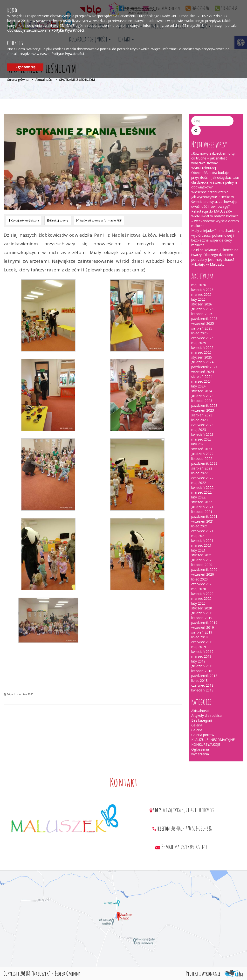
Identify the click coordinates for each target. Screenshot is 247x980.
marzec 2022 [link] (201, 492)
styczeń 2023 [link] (202, 449)
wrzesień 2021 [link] (203, 521)
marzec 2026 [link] (201, 294)
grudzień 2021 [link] (202, 507)
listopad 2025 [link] (202, 314)
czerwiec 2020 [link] (202, 584)
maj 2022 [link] (199, 483)
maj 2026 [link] (199, 285)
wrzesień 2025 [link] (203, 323)
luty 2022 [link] (198, 497)
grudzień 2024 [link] (202, 362)
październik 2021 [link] (204, 516)
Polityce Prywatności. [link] (68, 54)
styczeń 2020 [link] (202, 608)
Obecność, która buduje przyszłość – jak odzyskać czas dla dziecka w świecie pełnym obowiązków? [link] (215, 180)
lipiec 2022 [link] (199, 473)
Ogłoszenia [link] (200, 749)
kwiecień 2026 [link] (202, 290)
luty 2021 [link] (198, 550)
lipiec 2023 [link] (199, 420)
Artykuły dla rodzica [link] (206, 715)
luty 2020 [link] (198, 603)
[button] (196, 131)
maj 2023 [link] (199, 430)
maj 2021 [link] (199, 536)
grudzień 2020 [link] (202, 560)
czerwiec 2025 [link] (202, 338)
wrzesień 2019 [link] (203, 627)
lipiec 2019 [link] (199, 637)
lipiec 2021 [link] (199, 526)
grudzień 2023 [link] (202, 396)
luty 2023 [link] (198, 444)
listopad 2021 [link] (202, 512)
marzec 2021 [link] (201, 545)
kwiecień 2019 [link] (202, 652)
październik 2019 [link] (204, 623)
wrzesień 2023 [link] (203, 410)
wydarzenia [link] (200, 754)
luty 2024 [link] (198, 386)
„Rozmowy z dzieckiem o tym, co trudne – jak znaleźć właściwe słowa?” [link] (215, 158)
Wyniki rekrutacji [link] (204, 168)
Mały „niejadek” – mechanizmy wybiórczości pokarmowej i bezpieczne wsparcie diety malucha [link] (215, 238)
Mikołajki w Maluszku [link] (208, 264)
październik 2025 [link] (204, 319)
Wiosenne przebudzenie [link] (210, 192)
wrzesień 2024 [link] (203, 372)
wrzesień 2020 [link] (203, 574)
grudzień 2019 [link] (202, 613)
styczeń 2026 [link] (202, 304)
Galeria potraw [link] (203, 735)
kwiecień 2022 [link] (202, 487)
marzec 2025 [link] (201, 352)
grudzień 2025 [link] (202, 309)
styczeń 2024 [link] (202, 391)
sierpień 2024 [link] (202, 376)
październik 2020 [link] (204, 569)
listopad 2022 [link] (202, 459)
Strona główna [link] (18, 80)
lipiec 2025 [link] (199, 333)
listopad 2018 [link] (202, 671)
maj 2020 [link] (199, 589)
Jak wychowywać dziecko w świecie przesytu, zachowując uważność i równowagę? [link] (214, 202)
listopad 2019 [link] (202, 618)
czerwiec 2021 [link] (202, 531)
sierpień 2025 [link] (202, 328)
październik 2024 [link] (204, 367)
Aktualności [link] (44, 80)
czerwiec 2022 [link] (202, 478)
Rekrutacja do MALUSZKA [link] (212, 211)
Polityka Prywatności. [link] (68, 30)
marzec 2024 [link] (201, 381)
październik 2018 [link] (204, 676)
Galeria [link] (197, 725)
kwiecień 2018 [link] (202, 690)
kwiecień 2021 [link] (202, 541)
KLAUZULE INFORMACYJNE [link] (213, 740)
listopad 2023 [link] (202, 401)
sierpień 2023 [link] (202, 415)
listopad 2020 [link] (202, 565)
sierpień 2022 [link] (202, 468)
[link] (58, 220)
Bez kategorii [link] (202, 720)
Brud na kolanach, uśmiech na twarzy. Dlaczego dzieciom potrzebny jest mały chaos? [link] (215, 255)
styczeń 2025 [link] (202, 357)
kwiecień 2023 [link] (202, 434)
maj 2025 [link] (199, 343)
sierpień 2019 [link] (202, 632)
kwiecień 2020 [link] (202, 594)
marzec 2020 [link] (201, 598)
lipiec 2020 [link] (199, 579)
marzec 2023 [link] (201, 439)
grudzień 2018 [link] (202, 666)
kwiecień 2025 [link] (202, 348)
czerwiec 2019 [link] (202, 642)
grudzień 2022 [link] (202, 454)
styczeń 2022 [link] (202, 502)
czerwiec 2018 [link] (202, 685)
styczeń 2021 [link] (202, 555)
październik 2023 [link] (204, 405)
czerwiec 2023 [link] (202, 425)
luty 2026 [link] (198, 299)
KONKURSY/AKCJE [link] (206, 744)
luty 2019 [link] (198, 661)
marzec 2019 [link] (201, 656)
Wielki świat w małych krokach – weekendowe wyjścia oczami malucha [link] (215, 221)
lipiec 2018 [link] (199, 680)
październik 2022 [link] (204, 463)
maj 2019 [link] (199, 647)
